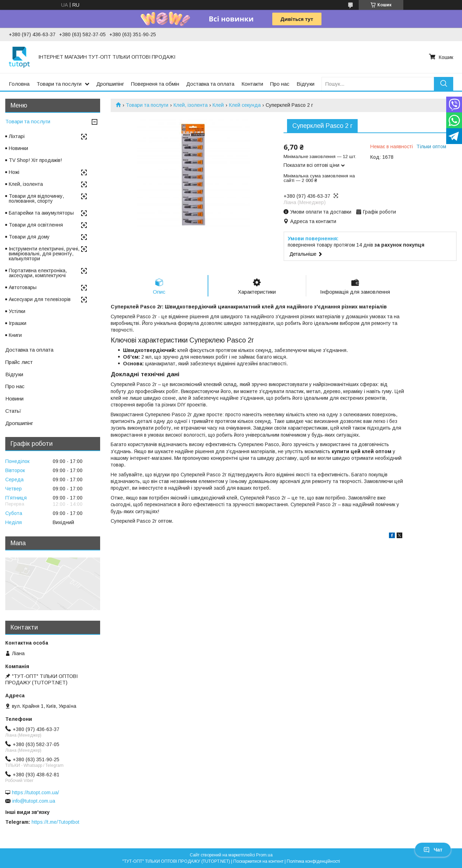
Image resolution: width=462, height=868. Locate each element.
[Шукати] (444, 84)
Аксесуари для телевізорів (40, 299)
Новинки (18, 148)
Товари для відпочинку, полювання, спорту (36, 198)
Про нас (280, 84)
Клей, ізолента (191, 105)
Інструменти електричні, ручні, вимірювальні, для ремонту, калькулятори (44, 254)
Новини (14, 399)
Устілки (17, 311)
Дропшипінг (110, 84)
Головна (19, 84)
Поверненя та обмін (155, 84)
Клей (218, 105)
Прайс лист (19, 362)
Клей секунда (245, 105)
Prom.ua (264, 855)
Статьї (13, 411)
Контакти (252, 84)
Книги (15, 335)
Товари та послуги (59, 84)
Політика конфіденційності (313, 861)
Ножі (14, 172)
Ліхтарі (17, 136)
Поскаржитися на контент (258, 861)
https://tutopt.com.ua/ (35, 792)
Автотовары (23, 287)
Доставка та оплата (210, 84)
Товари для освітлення (36, 225)
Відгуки (305, 84)
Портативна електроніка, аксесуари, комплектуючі (38, 273)
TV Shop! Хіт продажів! (35, 160)
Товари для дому (29, 237)
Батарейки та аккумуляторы (41, 213)
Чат (433, 850)
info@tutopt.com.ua (34, 801)
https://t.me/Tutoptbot (56, 822)
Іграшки (18, 323)
